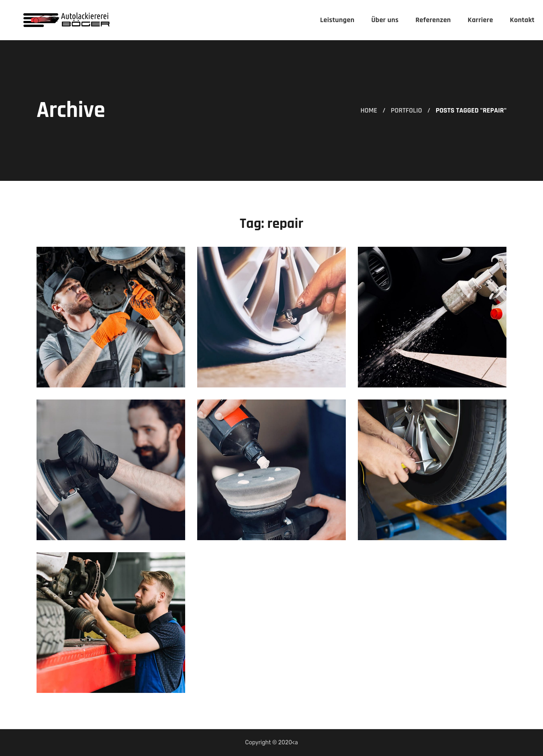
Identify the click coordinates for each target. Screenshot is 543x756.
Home (369, 110)
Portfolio (406, 110)
